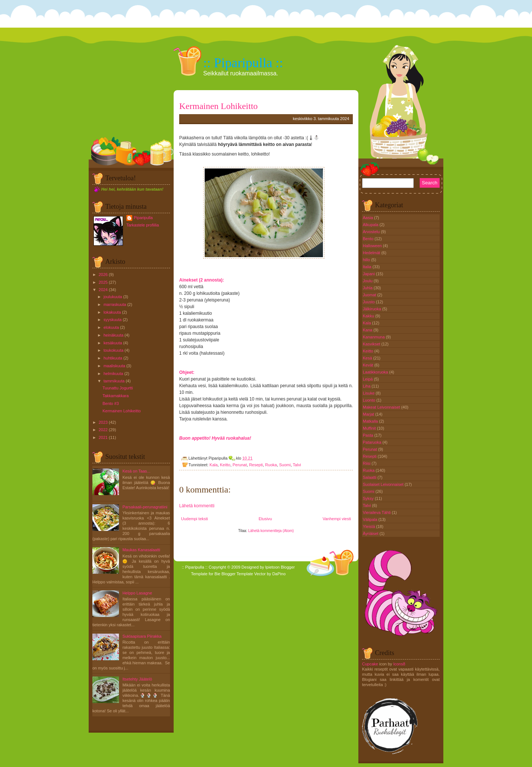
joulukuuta (113, 297)
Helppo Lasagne (137, 593)
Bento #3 (110, 403)
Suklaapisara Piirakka (142, 636)
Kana (368, 330)
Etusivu (265, 519)
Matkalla (371, 421)
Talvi (297, 465)
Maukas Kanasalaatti (141, 550)
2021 (103, 437)
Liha (367, 386)
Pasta (369, 435)
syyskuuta (112, 320)
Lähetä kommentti (197, 506)
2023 (103, 422)
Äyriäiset (371, 534)
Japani (369, 274)
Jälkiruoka (373, 309)
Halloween (373, 246)
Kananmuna (374, 337)
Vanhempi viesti (337, 519)
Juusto (369, 302)
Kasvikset (372, 344)
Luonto (370, 400)
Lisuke (369, 393)
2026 (103, 275)
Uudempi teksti (195, 519)
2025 (103, 282)
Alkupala (371, 225)
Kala (214, 465)
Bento (369, 239)
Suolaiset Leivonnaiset (384, 484)
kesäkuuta (113, 343)
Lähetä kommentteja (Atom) (271, 531)
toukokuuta (113, 350)
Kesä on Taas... (136, 471)
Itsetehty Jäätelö (137, 679)
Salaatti (370, 477)
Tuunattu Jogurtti (117, 388)
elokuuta (111, 327)
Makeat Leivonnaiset (382, 407)
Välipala (371, 519)
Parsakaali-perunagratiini (145, 507)
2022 (103, 430)
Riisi (367, 463)
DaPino (279, 574)
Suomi (285, 465)
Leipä (368, 379)
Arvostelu (372, 232)
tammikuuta (114, 381)
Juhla (368, 288)
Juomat (370, 295)
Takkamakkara (115, 396)
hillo (367, 260)
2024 (103, 290)
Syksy (369, 498)
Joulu (368, 281)
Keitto (225, 465)
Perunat (240, 465)
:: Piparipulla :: (243, 63)
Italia (368, 267)
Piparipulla (143, 218)
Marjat (369, 414)
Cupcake (370, 664)
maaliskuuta (114, 366)
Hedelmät (372, 253)
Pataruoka (373, 442)
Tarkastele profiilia (143, 225)
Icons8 (399, 664)
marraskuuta (115, 304)
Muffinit (370, 428)
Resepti (256, 465)
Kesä (368, 358)
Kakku (369, 316)
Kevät (369, 365)
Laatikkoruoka (376, 372)
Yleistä (369, 526)
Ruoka (271, 465)
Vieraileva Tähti (377, 512)
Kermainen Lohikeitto (121, 411)
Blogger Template (237, 574)
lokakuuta (112, 312)
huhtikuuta (113, 358)
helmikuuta (113, 374)
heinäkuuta (113, 335)
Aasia (369, 218)
